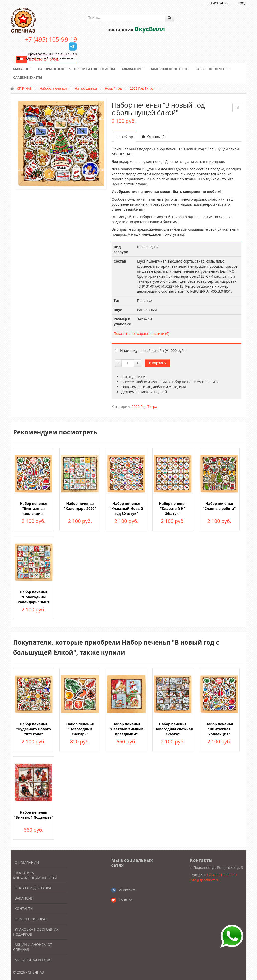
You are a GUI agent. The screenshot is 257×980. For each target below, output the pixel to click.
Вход (242, 3)
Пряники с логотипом (97, 69)
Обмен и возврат (31, 919)
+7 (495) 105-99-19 (51, 39)
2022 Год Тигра (142, 88)
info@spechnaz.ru (33, 58)
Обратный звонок (64, 58)
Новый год (113, 88)
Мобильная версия (33, 960)
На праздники (86, 88)
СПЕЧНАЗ (24, 88)
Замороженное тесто (174, 69)
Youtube (126, 900)
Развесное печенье (218, 69)
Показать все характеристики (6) (142, 333)
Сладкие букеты (28, 78)
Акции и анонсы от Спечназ (33, 947)
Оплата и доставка (33, 888)
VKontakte (127, 890)
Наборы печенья (54, 69)
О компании (27, 862)
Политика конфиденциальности (35, 875)
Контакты (24, 909)
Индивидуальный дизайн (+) (150, 350)
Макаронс (23, 69)
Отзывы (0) (154, 136)
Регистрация (218, 3)
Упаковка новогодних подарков (36, 932)
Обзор (125, 137)
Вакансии (24, 898)
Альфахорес (136, 69)
